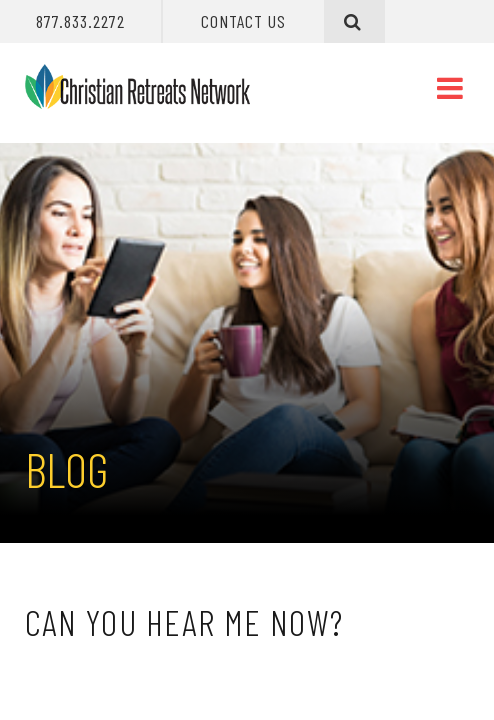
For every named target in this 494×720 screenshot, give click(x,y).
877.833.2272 (81, 21)
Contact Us (244, 21)
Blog (66, 469)
